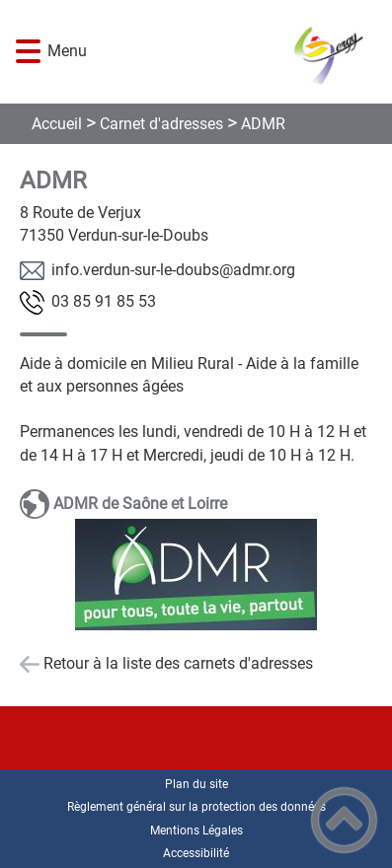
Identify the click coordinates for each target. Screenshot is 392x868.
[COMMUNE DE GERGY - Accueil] (227, 52)
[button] (28, 52)
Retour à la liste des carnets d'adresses (178, 663)
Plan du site (196, 784)
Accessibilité (196, 853)
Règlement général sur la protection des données (196, 807)
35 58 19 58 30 (104, 301)
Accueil (57, 124)
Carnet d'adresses (161, 124)
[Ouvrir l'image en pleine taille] (196, 576)
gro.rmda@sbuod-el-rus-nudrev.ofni (173, 270)
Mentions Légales (196, 831)
